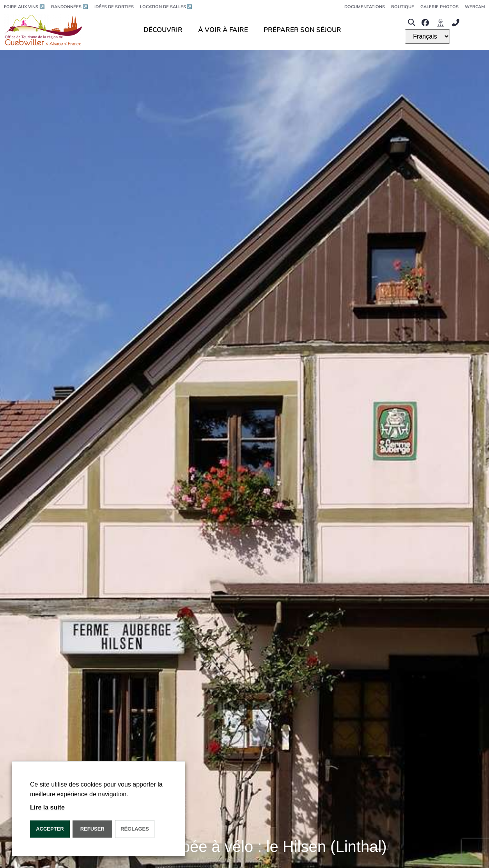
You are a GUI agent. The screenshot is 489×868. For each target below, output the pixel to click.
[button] (411, 23)
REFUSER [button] (92, 829)
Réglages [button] (135, 829)
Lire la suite (47, 807)
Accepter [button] (50, 829)
